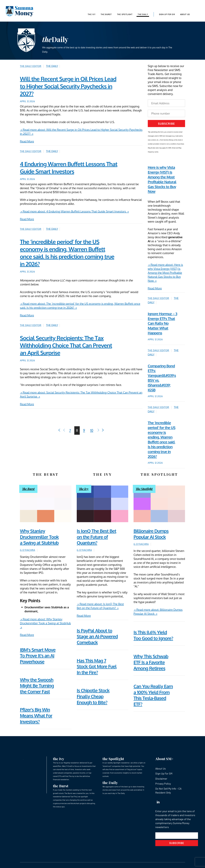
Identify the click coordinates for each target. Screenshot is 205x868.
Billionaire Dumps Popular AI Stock (151, 534)
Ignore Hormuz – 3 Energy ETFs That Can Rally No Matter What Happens (163, 323)
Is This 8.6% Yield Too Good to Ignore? (153, 635)
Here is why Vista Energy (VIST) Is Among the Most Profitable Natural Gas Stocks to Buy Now (162, 179)
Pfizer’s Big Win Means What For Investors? (36, 715)
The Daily (143, 14)
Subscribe (166, 124)
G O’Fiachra (28, 550)
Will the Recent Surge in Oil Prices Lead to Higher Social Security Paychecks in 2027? (68, 86)
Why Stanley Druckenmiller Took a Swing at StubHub (39, 537)
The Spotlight (125, 14)
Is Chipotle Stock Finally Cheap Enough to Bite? (93, 696)
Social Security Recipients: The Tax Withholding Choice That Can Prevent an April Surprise (66, 345)
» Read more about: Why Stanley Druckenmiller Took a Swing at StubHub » (45, 623)
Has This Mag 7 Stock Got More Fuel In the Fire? (97, 666)
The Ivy (92, 14)
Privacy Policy (163, 784)
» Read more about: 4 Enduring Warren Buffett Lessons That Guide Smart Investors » (74, 211)
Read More (27, 141)
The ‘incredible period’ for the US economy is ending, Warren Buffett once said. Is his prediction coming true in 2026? (162, 439)
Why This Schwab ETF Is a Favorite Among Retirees (151, 662)
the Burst (61, 786)
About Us (185, 14)
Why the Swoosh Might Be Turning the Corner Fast (37, 686)
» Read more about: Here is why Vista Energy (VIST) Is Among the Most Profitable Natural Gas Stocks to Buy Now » (165, 273)
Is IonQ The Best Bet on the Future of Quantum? (96, 537)
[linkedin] (158, 801)
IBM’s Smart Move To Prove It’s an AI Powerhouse (38, 656)
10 (92, 430)
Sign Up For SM (167, 14)
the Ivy (59, 759)
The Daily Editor (31, 66)
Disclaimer (161, 779)
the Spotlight (113, 759)
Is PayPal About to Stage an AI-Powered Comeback (97, 636)
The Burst (106, 14)
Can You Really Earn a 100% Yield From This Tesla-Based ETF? (153, 695)
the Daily (110, 783)
